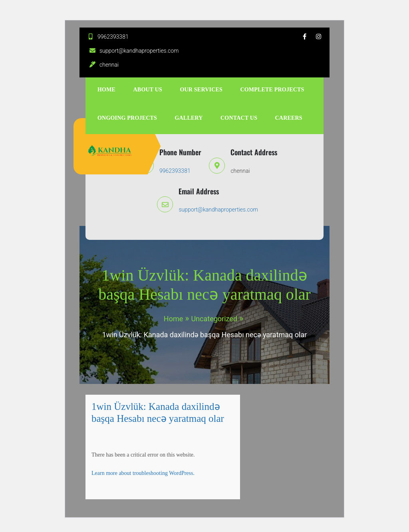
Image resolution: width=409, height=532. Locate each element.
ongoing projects (127, 118)
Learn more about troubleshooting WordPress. (143, 473)
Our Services (201, 90)
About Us (148, 90)
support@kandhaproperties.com (133, 51)
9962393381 (107, 37)
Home (106, 90)
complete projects (272, 90)
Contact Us (239, 118)
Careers (289, 118)
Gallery (189, 118)
